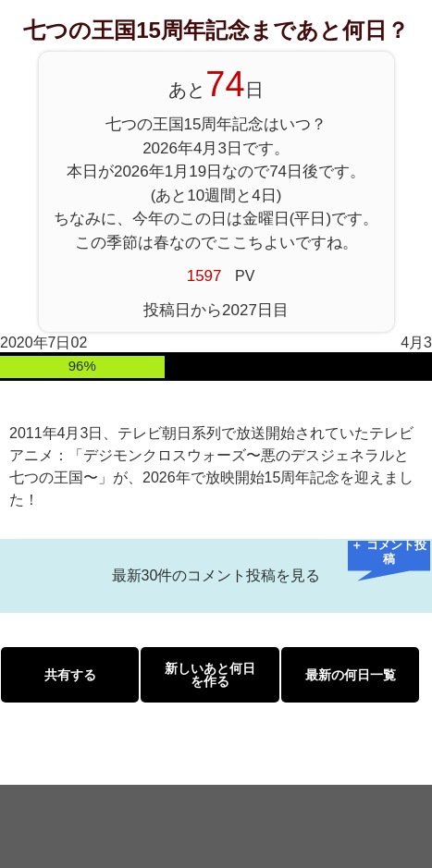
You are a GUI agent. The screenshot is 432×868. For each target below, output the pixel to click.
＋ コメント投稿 (389, 553)
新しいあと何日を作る (210, 675)
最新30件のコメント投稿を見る (216, 575)
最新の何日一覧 (351, 675)
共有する (70, 675)
